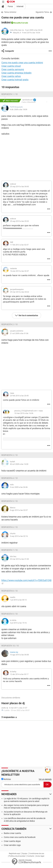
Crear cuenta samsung (13, 69)
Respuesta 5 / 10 (9, 501)
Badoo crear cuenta (12, 833)
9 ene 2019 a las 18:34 (31, 33)
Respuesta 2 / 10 (9, 324)
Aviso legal (40, 856)
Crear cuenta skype (12, 841)
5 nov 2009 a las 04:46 (19, 487)
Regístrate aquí (15, 854)
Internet (20, 6)
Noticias (6, 779)
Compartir (9, 51)
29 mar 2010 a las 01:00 (19, 559)
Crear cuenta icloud (11, 66)
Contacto (31, 856)
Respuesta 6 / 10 (9, 527)
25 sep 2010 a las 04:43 (19, 186)
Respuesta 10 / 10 (10, 646)
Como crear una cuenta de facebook (20, 837)
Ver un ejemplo (45, 779)
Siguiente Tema (42, 12)
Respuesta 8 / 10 (9, 591)
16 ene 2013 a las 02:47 (19, 271)
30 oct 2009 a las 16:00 (19, 464)
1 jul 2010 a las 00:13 (18, 600)
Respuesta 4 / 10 (9, 478)
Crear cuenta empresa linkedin (16, 73)
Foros (10, 6)
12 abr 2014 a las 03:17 (19, 674)
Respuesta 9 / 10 (9, 614)
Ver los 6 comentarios (28, 315)
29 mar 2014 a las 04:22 (20, 292)
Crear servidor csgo (12, 845)
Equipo (25, 854)
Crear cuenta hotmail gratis (15, 80)
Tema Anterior (10, 12)
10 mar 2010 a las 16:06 (24, 413)
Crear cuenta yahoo (11, 76)
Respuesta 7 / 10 (9, 550)
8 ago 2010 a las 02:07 (19, 510)
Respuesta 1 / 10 (9, 94)
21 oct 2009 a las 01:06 (19, 333)
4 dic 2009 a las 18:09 (19, 109)
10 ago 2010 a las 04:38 (19, 655)
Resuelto (17, 23)
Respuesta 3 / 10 (9, 455)
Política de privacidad (17, 856)
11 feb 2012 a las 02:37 (19, 245)
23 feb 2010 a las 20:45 (19, 396)
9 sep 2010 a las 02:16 (19, 536)
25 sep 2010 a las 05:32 (19, 221)
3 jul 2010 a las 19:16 (18, 623)
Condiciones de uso (37, 854)
